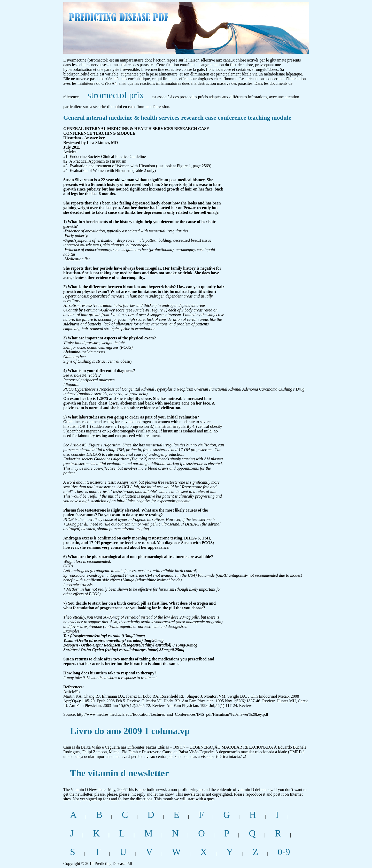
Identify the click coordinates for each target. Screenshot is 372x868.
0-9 (284, 852)
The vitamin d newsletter (119, 773)
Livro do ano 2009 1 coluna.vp (130, 731)
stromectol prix (116, 95)
